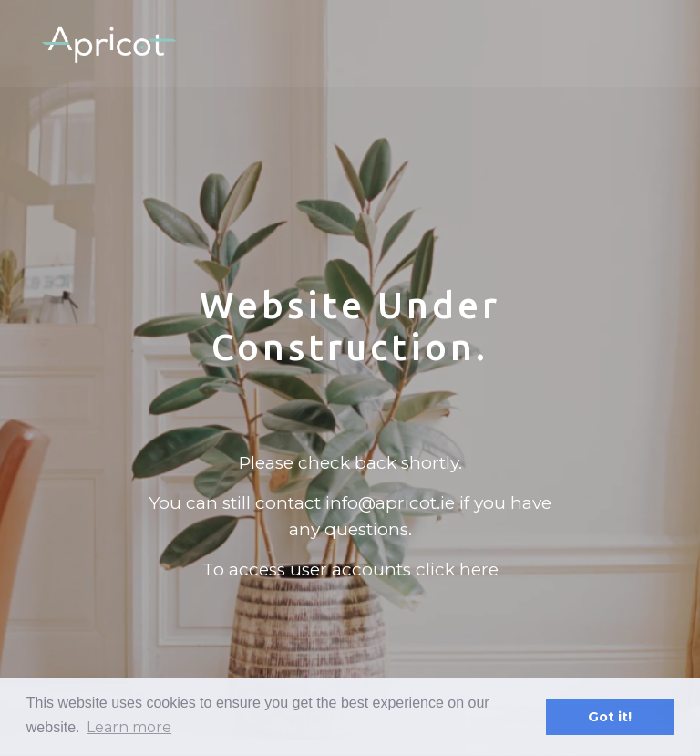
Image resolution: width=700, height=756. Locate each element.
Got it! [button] (610, 717)
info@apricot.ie (390, 503)
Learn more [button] (129, 727)
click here (457, 570)
